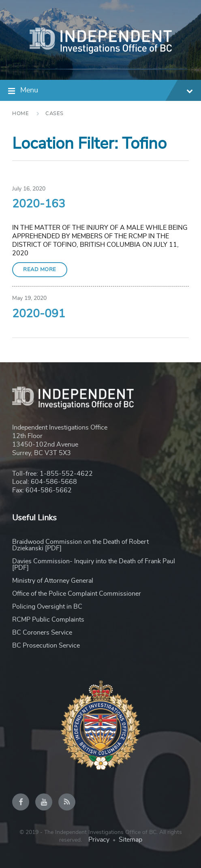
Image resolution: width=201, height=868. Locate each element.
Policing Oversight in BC (47, 607)
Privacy (99, 840)
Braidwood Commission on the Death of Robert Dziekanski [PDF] (80, 545)
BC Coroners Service (42, 633)
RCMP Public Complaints (48, 620)
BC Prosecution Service (46, 646)
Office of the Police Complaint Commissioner (77, 594)
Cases (55, 114)
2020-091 (39, 314)
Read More (40, 270)
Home (20, 114)
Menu (107, 91)
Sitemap (130, 840)
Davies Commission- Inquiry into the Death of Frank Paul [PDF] (94, 564)
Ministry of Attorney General (53, 581)
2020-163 (39, 204)
